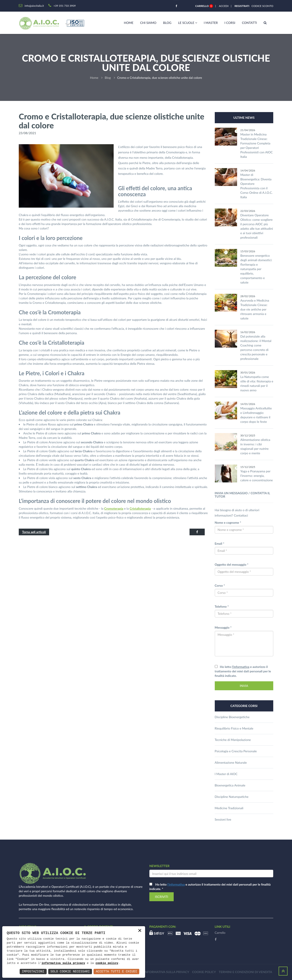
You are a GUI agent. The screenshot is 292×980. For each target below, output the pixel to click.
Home (129, 23)
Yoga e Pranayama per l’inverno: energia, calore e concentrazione (257, 476)
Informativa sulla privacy (167, 972)
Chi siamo (148, 23)
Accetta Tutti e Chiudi (116, 971)
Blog (167, 23)
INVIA (244, 686)
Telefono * (222, 606)
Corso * (220, 585)
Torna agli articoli (34, 532)
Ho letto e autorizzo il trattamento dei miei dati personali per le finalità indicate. (243, 671)
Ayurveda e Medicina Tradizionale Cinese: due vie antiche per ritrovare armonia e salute (255, 309)
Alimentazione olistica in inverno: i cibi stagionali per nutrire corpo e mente (255, 446)
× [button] (140, 931)
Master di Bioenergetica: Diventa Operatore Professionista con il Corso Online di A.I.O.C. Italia (257, 186)
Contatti (249, 23)
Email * (220, 543)
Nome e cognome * (228, 522)
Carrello (220, 933)
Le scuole (188, 23)
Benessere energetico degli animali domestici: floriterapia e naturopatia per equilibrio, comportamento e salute (256, 269)
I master (211, 23)
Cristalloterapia (140, 508)
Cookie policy (204, 972)
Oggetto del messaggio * (232, 564)
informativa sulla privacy (63, 963)
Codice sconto (262, 6)
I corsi (230, 23)
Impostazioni (33, 971)
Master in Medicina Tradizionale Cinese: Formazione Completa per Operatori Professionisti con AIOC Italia (257, 145)
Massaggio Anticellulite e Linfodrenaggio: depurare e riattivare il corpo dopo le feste (256, 415)
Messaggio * (223, 627)
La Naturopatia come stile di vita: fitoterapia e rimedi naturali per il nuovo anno (257, 383)
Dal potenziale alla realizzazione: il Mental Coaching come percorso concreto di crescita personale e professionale (256, 347)
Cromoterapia (114, 508)
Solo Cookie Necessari (70, 971)
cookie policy (107, 963)
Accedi (224, 6)
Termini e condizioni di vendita (245, 972)
